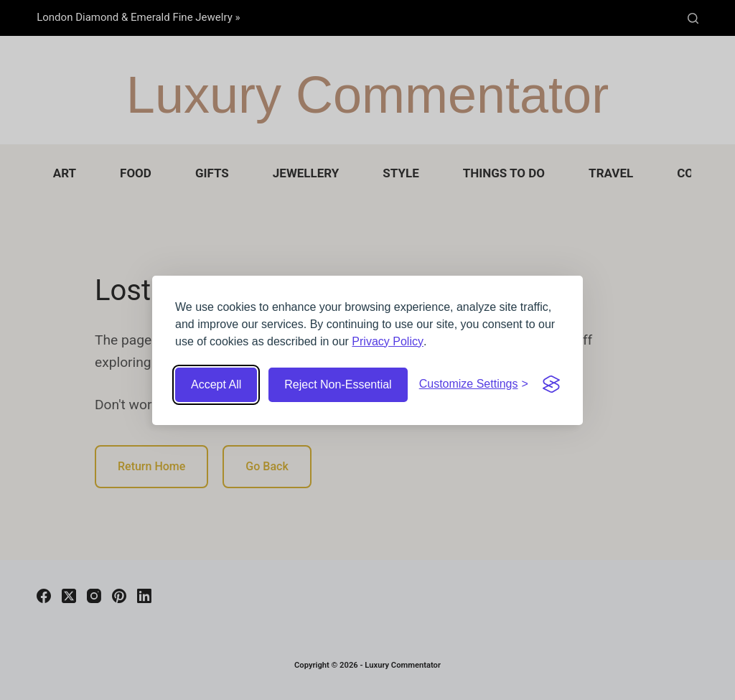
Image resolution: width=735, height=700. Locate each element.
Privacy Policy (388, 341)
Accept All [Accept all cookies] (216, 384)
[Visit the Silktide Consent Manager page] (551, 384)
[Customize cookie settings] (474, 384)
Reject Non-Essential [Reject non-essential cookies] (338, 384)
